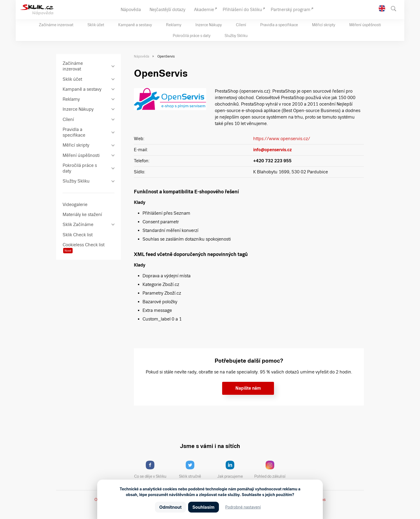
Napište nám (248, 388)
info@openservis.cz (272, 150)
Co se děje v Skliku (152, 470)
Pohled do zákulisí (272, 470)
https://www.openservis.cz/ (282, 139)
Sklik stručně (194, 470)
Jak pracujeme (233, 470)
